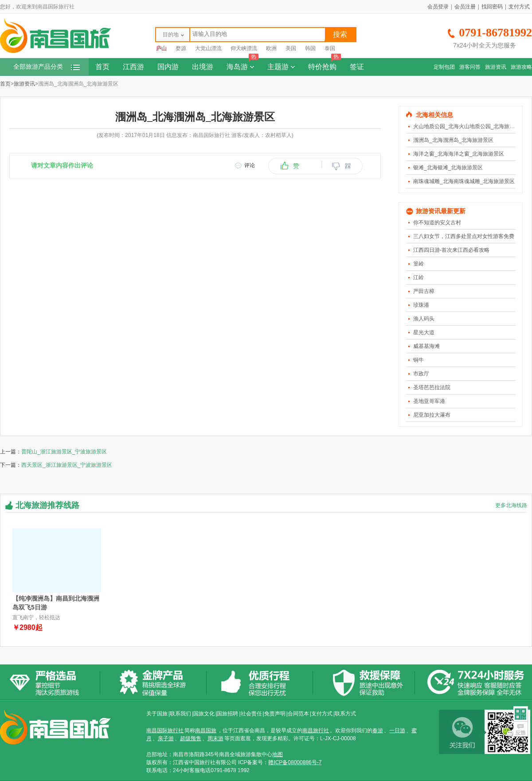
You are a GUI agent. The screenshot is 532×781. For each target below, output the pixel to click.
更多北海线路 (511, 505)
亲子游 (166, 738)
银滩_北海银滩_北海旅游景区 (448, 168)
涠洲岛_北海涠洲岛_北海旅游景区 (453, 140)
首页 (102, 67)
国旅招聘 (227, 714)
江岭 (419, 277)
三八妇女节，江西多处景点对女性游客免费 (464, 236)
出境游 (203, 67)
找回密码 (492, 7)
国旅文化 (204, 714)
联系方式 (345, 714)
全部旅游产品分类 (47, 67)
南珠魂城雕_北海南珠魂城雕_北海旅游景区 (464, 181)
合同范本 (298, 714)
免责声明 (275, 714)
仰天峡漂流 (244, 48)
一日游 (397, 730)
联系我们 (180, 714)
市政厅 (421, 374)
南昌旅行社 (316, 730)
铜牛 (419, 360)
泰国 (330, 48)
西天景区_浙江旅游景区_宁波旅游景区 (67, 465)
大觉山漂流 (208, 48)
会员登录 (438, 7)
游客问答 (470, 67)
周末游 (215, 738)
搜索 (340, 34)
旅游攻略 (521, 67)
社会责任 (251, 714)
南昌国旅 (206, 730)
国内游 (168, 67)
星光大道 (424, 332)
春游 (378, 730)
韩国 (310, 48)
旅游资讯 (496, 67)
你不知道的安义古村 (437, 223)
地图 (278, 754)
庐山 (161, 48)
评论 (250, 165)
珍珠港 (421, 305)
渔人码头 (424, 319)
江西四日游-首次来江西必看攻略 (451, 250)
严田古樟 (424, 291)
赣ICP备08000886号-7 (295, 762)
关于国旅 (157, 714)
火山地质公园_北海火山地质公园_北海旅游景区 (469, 126)
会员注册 (465, 7)
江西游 (133, 67)
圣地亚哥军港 (429, 401)
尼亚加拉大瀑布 (432, 415)
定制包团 (444, 67)
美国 (291, 48)
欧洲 (271, 48)
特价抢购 (325, 64)
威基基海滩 (426, 346)
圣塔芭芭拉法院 (432, 387)
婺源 (181, 48)
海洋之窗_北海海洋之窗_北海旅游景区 (459, 154)
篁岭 (419, 264)
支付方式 (519, 7)
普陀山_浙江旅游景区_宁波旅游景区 (64, 452)
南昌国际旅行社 (165, 730)
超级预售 (191, 738)
